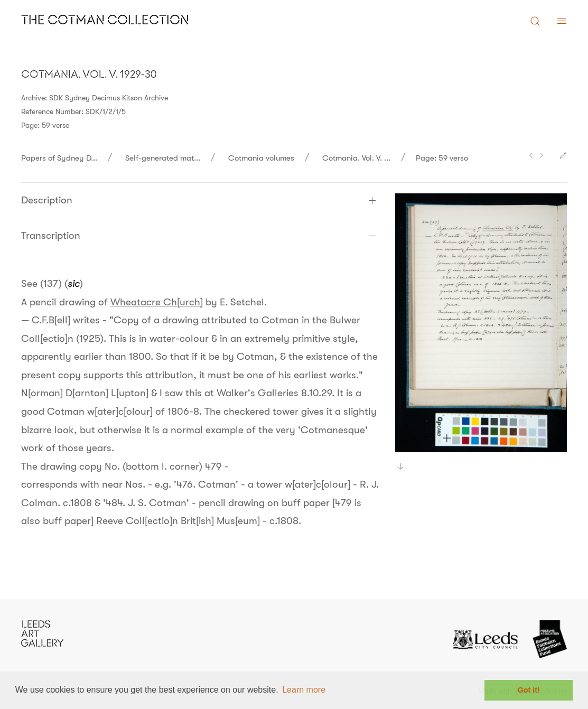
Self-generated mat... (163, 158)
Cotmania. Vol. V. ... (356, 158)
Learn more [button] (304, 690)
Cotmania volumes (261, 158)
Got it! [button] (529, 690)
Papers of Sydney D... (59, 158)
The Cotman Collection (105, 21)
